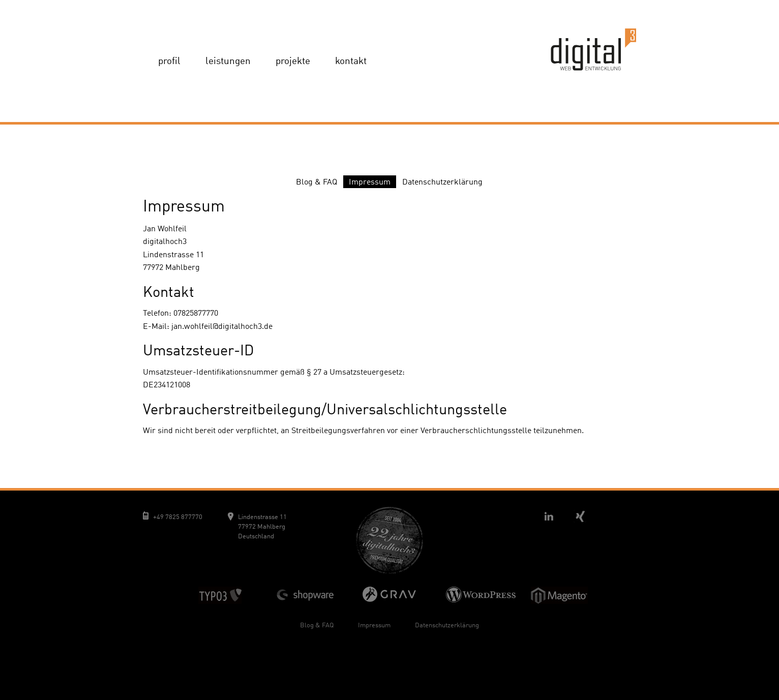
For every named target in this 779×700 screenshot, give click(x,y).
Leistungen (228, 62)
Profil (169, 62)
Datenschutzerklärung (442, 182)
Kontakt (351, 62)
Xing (580, 516)
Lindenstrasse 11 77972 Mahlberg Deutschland (262, 527)
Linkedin (549, 516)
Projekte (293, 62)
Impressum (370, 182)
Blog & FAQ (317, 182)
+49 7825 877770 (178, 517)
